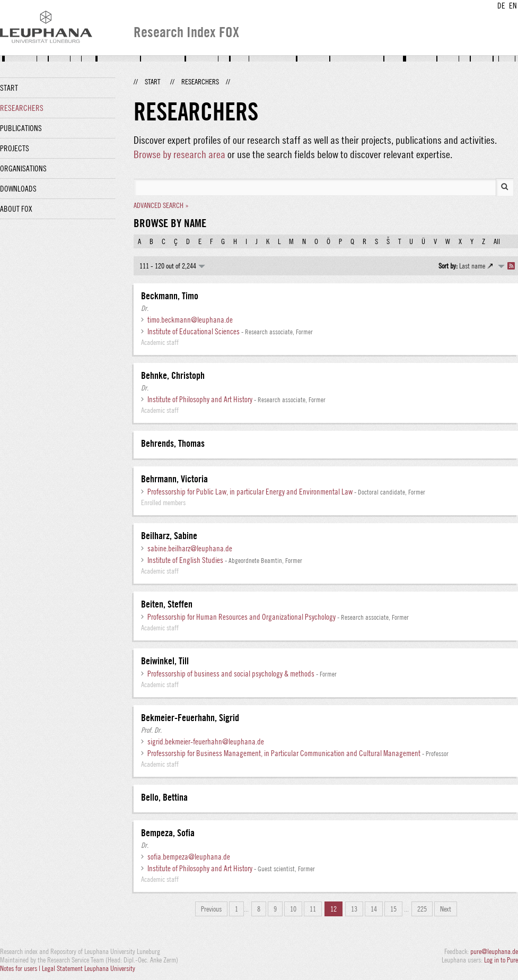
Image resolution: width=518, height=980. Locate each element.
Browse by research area (179, 154)
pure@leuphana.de (494, 951)
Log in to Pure (501, 960)
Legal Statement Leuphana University (89, 968)
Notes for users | (21, 968)
